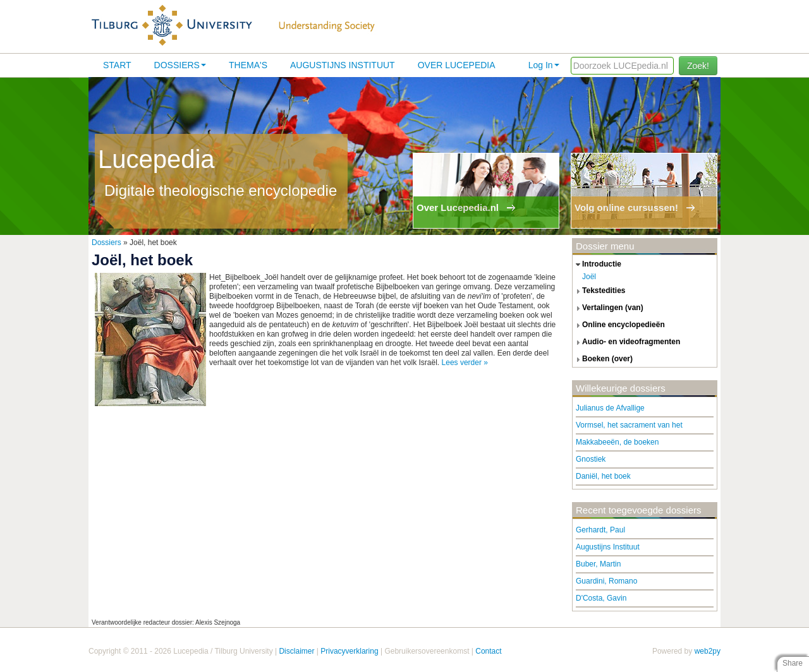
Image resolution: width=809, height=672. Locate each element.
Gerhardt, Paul (600, 530)
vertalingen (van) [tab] (608, 308)
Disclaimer (296, 651)
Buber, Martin (598, 564)
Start (117, 65)
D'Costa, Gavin (601, 598)
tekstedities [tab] (599, 291)
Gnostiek (591, 459)
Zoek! (698, 66)
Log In (544, 65)
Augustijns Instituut (343, 65)
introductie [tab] (597, 265)
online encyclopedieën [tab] (619, 325)
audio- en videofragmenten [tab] (626, 342)
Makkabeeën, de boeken (617, 442)
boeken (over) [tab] (603, 359)
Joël (589, 277)
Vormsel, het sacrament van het (629, 425)
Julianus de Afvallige (610, 408)
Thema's (248, 65)
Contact (488, 651)
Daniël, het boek (603, 476)
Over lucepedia (457, 65)
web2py (708, 651)
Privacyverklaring (349, 651)
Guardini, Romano (606, 581)
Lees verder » (465, 363)
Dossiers (180, 65)
